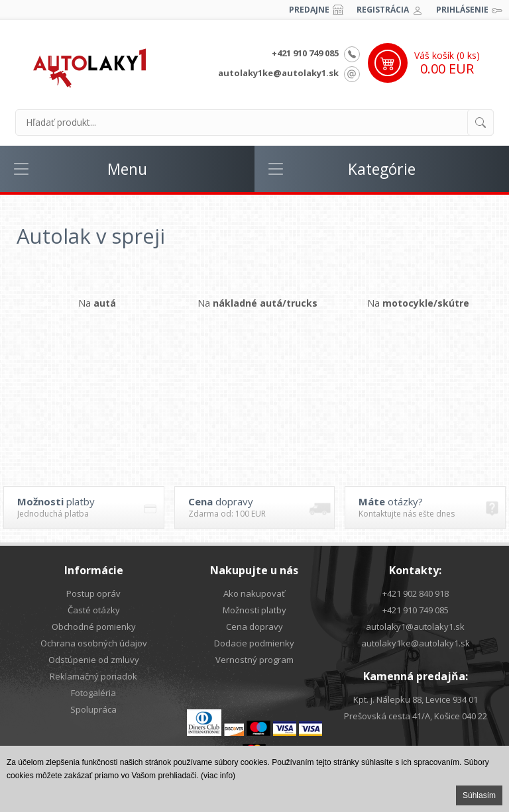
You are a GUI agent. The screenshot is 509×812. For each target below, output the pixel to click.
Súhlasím (479, 795)
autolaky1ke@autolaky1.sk (278, 73)
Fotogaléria (93, 693)
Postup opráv (93, 593)
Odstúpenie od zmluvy (94, 660)
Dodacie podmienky (254, 643)
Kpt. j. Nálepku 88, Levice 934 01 (416, 699)
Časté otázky (94, 610)
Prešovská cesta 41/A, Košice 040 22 (416, 716)
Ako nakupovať (254, 593)
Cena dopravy (254, 627)
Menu (127, 169)
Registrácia (383, 10)
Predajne (309, 10)
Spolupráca (93, 709)
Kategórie (382, 169)
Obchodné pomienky (94, 627)
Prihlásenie (462, 10)
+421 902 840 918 (416, 593)
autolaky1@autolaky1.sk (415, 627)
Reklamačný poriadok (93, 676)
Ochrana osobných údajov (94, 643)
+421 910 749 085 (305, 53)
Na (97, 303)
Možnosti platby (254, 610)
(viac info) (218, 776)
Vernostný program (254, 660)
